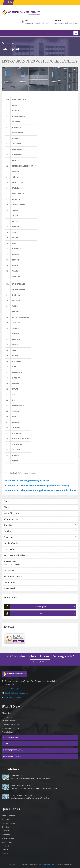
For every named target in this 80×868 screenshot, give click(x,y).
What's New (6, 713)
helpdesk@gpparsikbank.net (36, 23)
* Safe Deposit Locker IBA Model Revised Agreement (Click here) (36, 485)
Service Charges (8, 838)
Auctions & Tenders (13, 576)
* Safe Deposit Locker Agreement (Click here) (27, 481)
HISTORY (5, 819)
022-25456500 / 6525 (13, 689)
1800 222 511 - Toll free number (66, 23)
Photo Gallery (7, 732)
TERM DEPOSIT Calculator (21, 785)
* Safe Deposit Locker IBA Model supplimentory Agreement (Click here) (40, 490)
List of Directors (11, 513)
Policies (7, 531)
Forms (23, 613)
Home (6, 501)
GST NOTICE (7, 744)
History (7, 507)
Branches (8, 525)
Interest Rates (7, 842)
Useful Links (9, 582)
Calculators (9, 570)
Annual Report (25, 607)
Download (6, 835)
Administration (11, 519)
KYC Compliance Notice (11, 737)
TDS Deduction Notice (10, 724)
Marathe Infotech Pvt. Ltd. (48, 864)
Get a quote (40, 662)
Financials (8, 537)
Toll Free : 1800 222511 (14, 697)
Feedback (5, 846)
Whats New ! (9, 588)
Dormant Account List (10, 728)
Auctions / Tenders (9, 721)
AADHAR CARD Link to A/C (12, 757)
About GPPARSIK (8, 816)
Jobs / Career (7, 717)
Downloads (9, 549)
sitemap (5, 853)
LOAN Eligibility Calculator (21, 795)
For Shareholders (12, 543)
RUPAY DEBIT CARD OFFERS (13, 750)
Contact (5, 850)
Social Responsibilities (14, 555)
